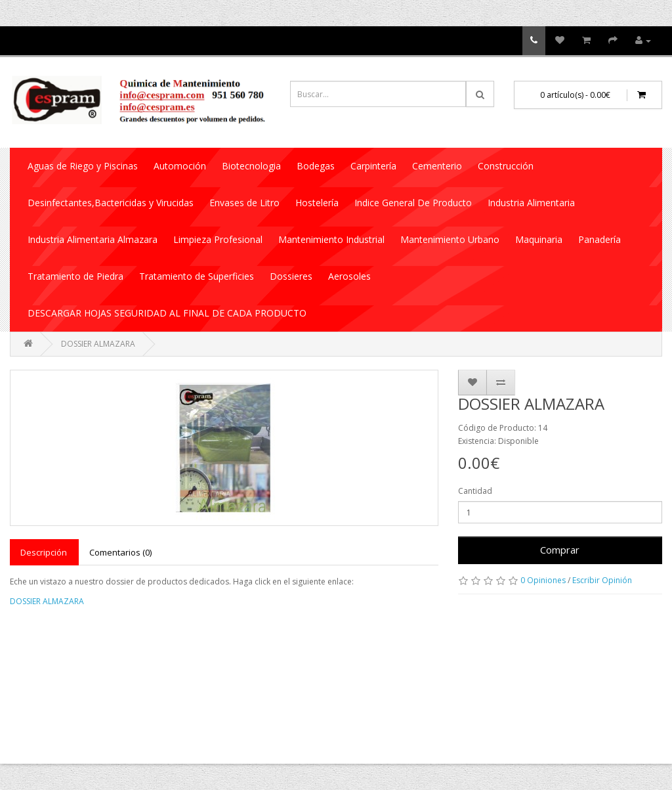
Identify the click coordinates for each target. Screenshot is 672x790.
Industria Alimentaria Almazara (93, 239)
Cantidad (475, 491)
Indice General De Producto (413, 203)
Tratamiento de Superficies (197, 276)
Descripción (44, 552)
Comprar (560, 550)
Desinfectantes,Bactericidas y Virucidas (111, 203)
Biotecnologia (251, 166)
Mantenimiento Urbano (450, 239)
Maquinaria (539, 239)
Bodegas (316, 166)
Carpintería (373, 166)
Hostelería (317, 203)
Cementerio (437, 166)
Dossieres (291, 276)
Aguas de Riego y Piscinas (83, 166)
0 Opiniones (543, 580)
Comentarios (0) (120, 552)
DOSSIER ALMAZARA (98, 344)
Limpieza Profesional (218, 239)
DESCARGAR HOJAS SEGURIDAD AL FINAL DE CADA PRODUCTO (167, 313)
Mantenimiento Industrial (331, 239)
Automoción (180, 166)
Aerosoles (349, 276)
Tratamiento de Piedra (75, 276)
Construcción (506, 166)
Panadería (599, 239)
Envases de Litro (244, 203)
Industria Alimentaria (531, 203)
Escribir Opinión (602, 580)
